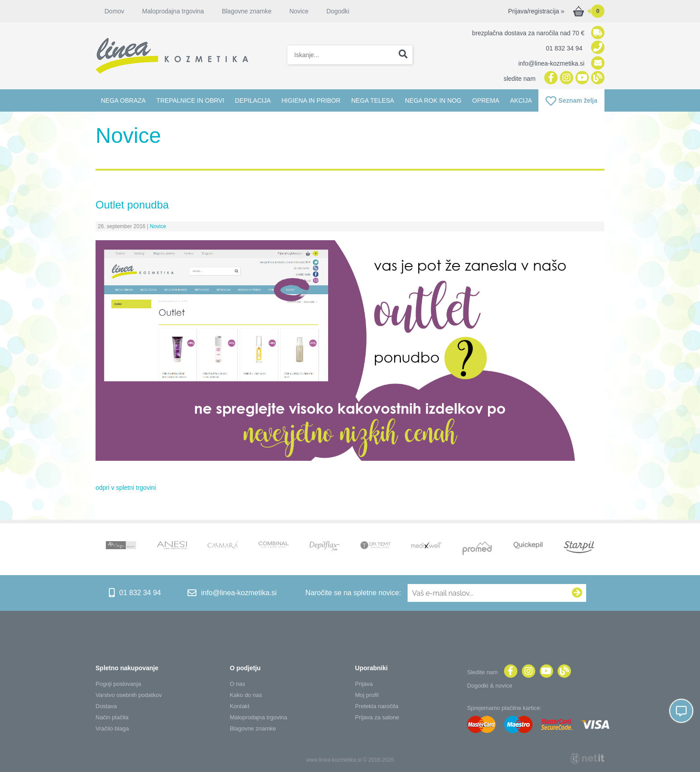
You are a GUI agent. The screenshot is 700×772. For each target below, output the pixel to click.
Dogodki (338, 11)
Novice (299, 11)
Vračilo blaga (112, 728)
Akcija (521, 100)
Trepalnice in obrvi (190, 100)
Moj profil (367, 695)
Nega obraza (123, 100)
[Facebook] (550, 78)
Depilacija (253, 100)
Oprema (486, 100)
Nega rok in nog (433, 100)
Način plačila (112, 717)
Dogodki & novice (490, 686)
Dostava (106, 706)
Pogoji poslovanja (118, 684)
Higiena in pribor (311, 100)
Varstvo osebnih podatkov (129, 695)
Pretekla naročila (377, 706)
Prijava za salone (377, 717)
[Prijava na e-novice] (577, 593)
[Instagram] (565, 78)
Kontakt (240, 706)
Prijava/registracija (536, 11)
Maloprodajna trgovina (173, 11)
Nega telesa (373, 100)
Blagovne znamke (247, 11)
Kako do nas (246, 695)
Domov (114, 11)
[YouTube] (581, 78)
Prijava (364, 684)
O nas (238, 684)
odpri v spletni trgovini (126, 488)
